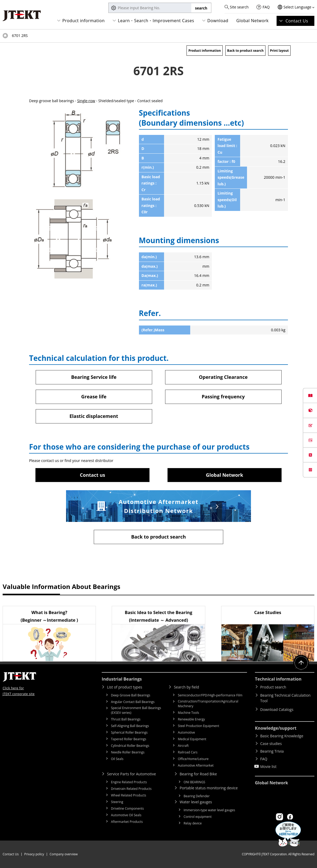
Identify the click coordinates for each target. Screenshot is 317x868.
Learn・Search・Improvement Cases (156, 21)
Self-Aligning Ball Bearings (130, 726)
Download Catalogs (277, 709)
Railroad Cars (188, 752)
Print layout (279, 51)
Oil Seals (117, 759)
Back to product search (245, 51)
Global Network (252, 21)
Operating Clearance (223, 377)
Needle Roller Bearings (128, 752)
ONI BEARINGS (194, 782)
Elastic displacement (94, 416)
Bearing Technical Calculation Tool (285, 698)
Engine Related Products (129, 782)
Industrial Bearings (122, 679)
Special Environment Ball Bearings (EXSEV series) (136, 710)
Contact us (92, 475)
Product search (273, 687)
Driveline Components (127, 808)
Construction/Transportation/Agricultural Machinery (208, 704)
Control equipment (198, 817)
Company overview (64, 854)
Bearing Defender (197, 796)
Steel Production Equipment (199, 726)
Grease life (94, 397)
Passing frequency (223, 397)
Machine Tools (188, 713)
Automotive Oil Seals (126, 815)
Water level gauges (196, 802)
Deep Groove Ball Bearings (131, 695)
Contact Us (297, 21)
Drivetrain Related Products (131, 789)
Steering (117, 802)
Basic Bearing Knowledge (282, 736)
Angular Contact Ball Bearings (133, 702)
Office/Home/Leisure (193, 759)
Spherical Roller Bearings (129, 732)
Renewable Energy (191, 719)
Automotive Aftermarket (196, 765)
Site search (239, 7)
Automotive (186, 732)
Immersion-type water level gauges (209, 810)
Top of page (5, 36)
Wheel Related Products (129, 795)
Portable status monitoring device (209, 788)
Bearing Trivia (272, 751)
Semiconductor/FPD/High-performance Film (210, 695)
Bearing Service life (94, 377)
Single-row (86, 101)
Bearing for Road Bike (198, 774)
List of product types (125, 687)
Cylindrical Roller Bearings (130, 746)
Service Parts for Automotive (131, 774)
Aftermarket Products (127, 822)
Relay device (193, 823)
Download (218, 21)
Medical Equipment (192, 739)
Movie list (268, 766)
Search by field (186, 687)
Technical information (278, 679)
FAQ (266, 7)
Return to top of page (301, 663)
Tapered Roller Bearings (129, 739)
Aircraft (183, 746)
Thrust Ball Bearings (126, 719)
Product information (83, 21)
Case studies (271, 744)
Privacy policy (34, 854)
